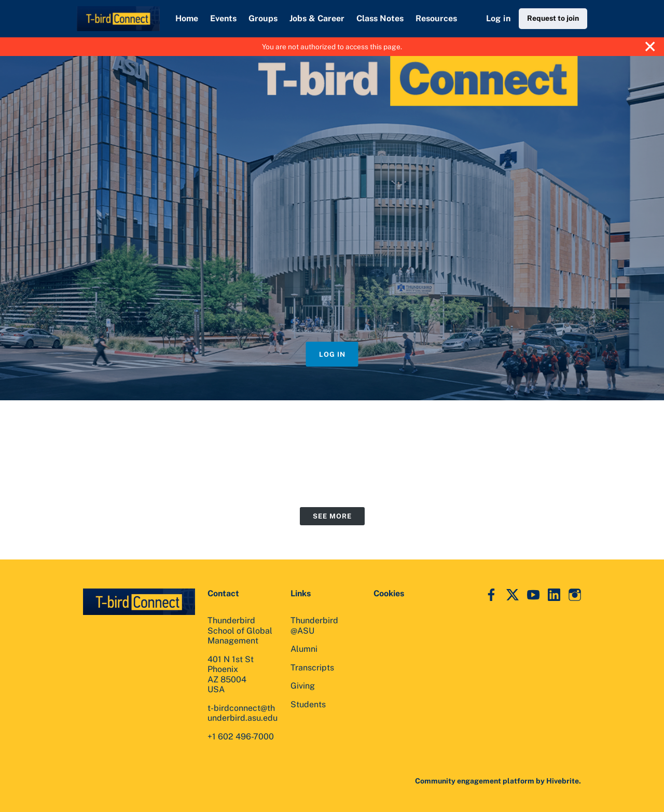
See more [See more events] (332, 516)
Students (308, 704)
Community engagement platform (475, 781)
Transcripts (312, 668)
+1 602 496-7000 (241, 737)
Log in (498, 18)
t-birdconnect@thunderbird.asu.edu (243, 713)
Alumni (304, 649)
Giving (303, 686)
